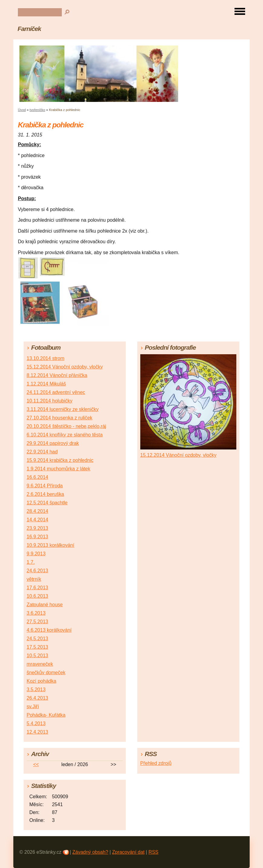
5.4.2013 (36, 723)
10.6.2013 (37, 596)
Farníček (29, 29)
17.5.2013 (37, 647)
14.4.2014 (37, 520)
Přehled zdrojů (156, 763)
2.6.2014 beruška (45, 494)
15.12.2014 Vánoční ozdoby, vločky (65, 367)
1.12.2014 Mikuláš (46, 384)
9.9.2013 (36, 554)
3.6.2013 (36, 613)
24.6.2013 (37, 571)
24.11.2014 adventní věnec (56, 392)
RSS (153, 852)
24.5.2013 (37, 639)
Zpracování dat (128, 852)
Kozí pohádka (42, 681)
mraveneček (40, 664)
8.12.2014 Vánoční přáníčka (57, 375)
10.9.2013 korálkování (50, 545)
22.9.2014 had (42, 452)
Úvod (22, 110)
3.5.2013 (36, 690)
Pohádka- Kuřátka (46, 715)
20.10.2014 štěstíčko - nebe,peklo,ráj (66, 426)
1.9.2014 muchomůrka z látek (58, 469)
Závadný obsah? (90, 852)
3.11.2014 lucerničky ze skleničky (63, 409)
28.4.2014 (37, 511)
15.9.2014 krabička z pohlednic (60, 460)
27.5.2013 (37, 622)
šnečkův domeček (46, 673)
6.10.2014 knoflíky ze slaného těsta (65, 435)
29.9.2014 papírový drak (53, 443)
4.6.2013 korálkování (49, 630)
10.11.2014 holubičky (50, 401)
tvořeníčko (38, 110)
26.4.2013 (37, 698)
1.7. (31, 562)
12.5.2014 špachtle (47, 503)
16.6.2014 (37, 477)
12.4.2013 (37, 732)
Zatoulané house (45, 605)
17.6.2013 (37, 588)
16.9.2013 (37, 537)
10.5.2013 (37, 656)
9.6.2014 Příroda (45, 486)
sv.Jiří (33, 707)
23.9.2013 (37, 528)
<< (36, 764)
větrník (34, 579)
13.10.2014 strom (46, 358)
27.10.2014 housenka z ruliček (60, 418)
